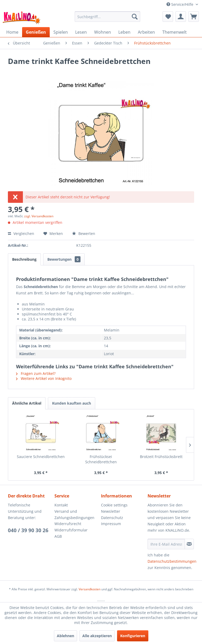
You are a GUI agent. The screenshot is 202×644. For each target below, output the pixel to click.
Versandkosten (90, 589)
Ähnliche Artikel (27, 403)
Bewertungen (64, 259)
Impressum (111, 524)
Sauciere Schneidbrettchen (41, 457)
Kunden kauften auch (72, 403)
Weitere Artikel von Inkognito (44, 378)
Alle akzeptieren (97, 636)
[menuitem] (108, 17)
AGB (58, 536)
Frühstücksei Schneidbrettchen (101, 459)
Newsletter (111, 511)
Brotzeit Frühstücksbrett (161, 457)
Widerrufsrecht (68, 524)
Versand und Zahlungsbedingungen (74, 514)
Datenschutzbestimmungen (172, 561)
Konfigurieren (133, 636)
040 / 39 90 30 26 (28, 530)
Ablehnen (65, 636)
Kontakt (61, 505)
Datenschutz (112, 518)
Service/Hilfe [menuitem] (180, 4)
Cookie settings (114, 505)
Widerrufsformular (71, 530)
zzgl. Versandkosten (39, 216)
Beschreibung (24, 259)
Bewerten (84, 233)
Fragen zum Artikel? (36, 373)
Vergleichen (21, 233)
